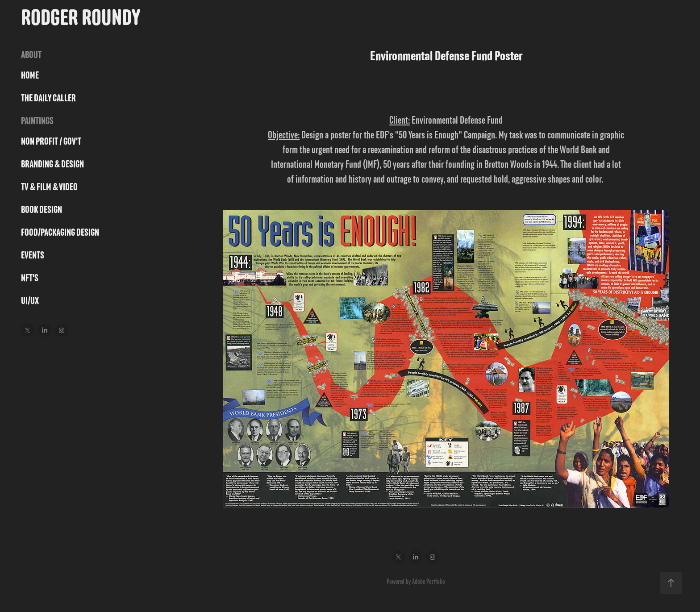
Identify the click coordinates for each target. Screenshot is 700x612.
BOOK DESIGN (42, 210)
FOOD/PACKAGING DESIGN (60, 232)
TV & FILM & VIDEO (49, 187)
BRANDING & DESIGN (52, 164)
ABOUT (31, 55)
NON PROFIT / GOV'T (51, 141)
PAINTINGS (37, 121)
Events (33, 255)
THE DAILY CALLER (48, 98)
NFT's (30, 278)
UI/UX (30, 301)
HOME (30, 75)
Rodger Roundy (81, 17)
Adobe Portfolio (429, 581)
